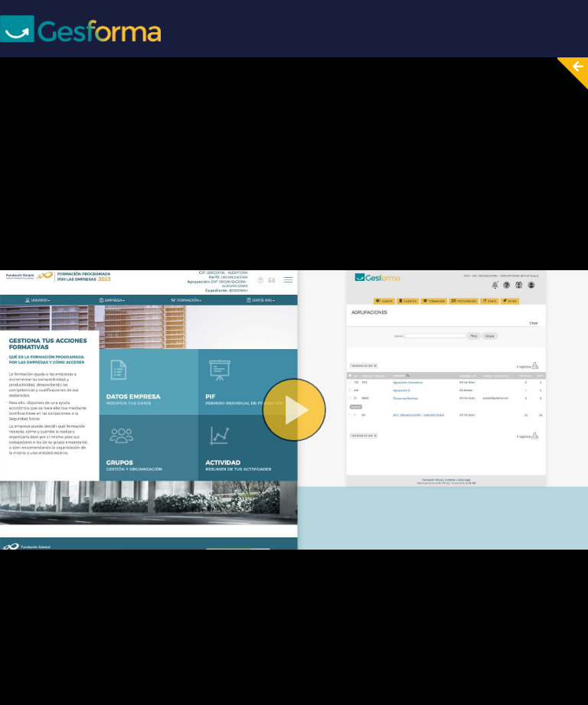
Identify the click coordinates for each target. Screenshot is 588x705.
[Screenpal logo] (80, 28)
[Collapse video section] (568, 73)
